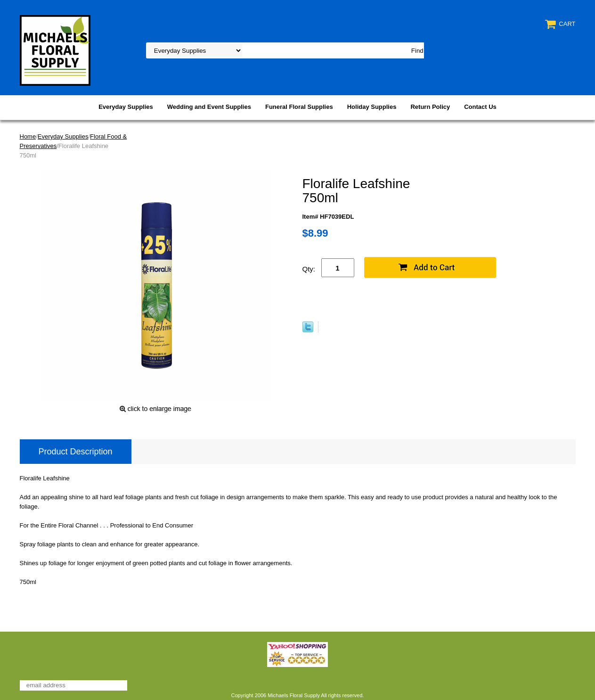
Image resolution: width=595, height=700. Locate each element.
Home (28, 136)
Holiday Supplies (372, 107)
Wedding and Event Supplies (209, 107)
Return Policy (430, 107)
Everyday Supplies (126, 107)
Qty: (309, 269)
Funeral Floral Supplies (299, 107)
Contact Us (480, 107)
